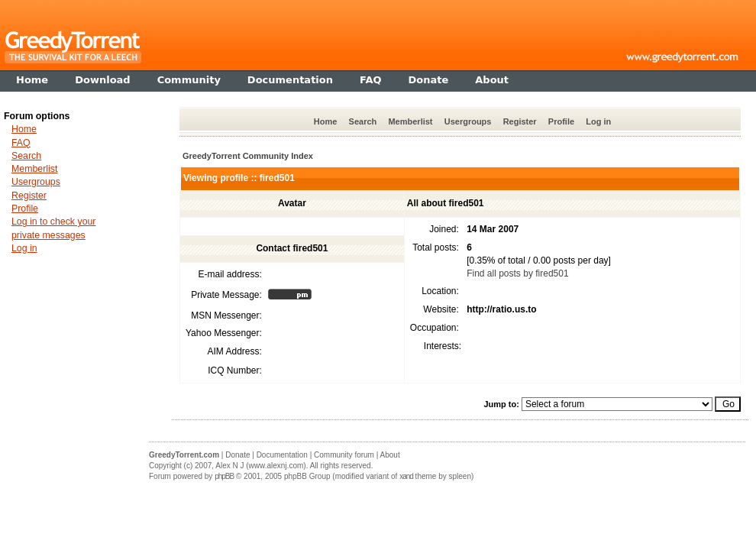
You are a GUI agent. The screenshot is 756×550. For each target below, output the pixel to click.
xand (406, 476)
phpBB (224, 476)
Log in (598, 121)
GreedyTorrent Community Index (248, 156)
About (390, 455)
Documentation (282, 455)
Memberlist (410, 121)
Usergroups (468, 121)
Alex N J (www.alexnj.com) (260, 466)
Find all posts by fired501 (517, 273)
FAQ (21, 143)
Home (326, 121)
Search (363, 121)
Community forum (344, 455)
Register (520, 121)
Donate (237, 455)
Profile (561, 121)
